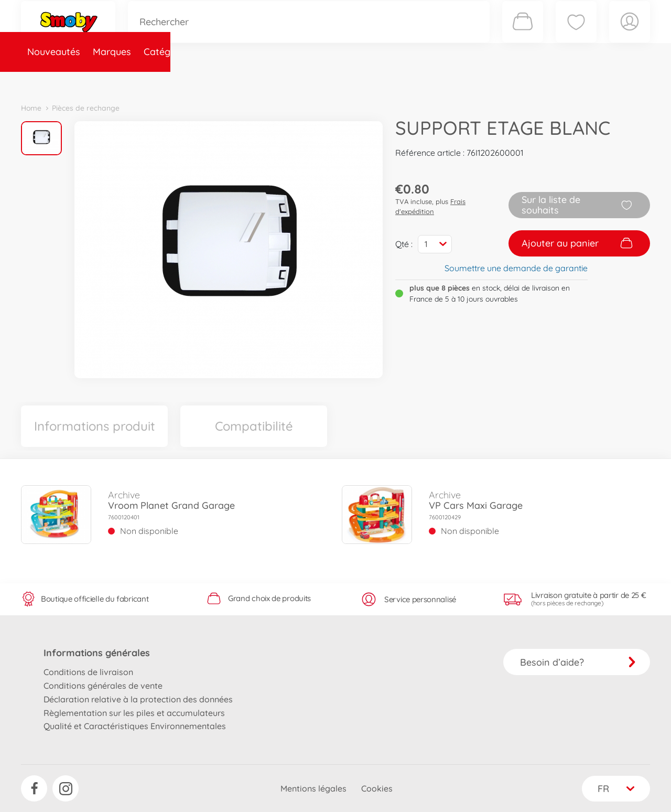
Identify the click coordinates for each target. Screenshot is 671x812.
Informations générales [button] (97, 653)
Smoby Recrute (588, 81)
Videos (317, 81)
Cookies (377, 788)
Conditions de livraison (88, 672)
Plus (533, 81)
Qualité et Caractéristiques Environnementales (135, 726)
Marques (112, 81)
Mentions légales (313, 788)
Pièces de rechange (247, 81)
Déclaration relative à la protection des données (138, 699)
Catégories (168, 81)
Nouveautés (54, 81)
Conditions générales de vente (103, 686)
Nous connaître (477, 81)
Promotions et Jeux (388, 81)
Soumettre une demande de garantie (516, 268)
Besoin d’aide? (578, 662)
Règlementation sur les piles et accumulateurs (134, 713)
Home (31, 108)
